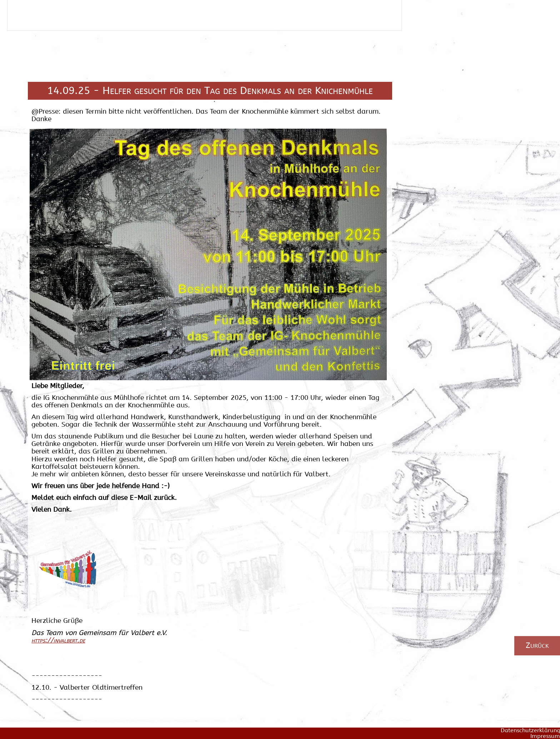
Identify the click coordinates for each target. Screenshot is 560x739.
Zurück (537, 645)
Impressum (545, 736)
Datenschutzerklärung (530, 730)
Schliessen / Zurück (42, 19)
